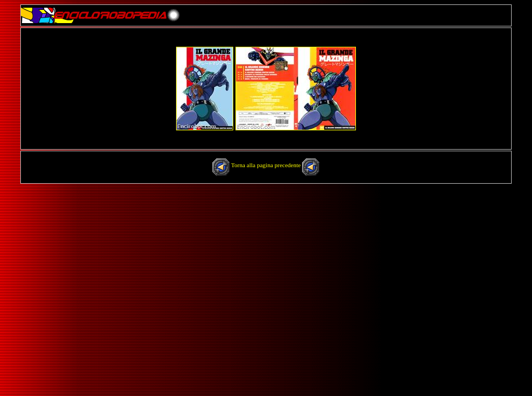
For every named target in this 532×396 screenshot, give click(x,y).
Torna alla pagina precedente (267, 165)
